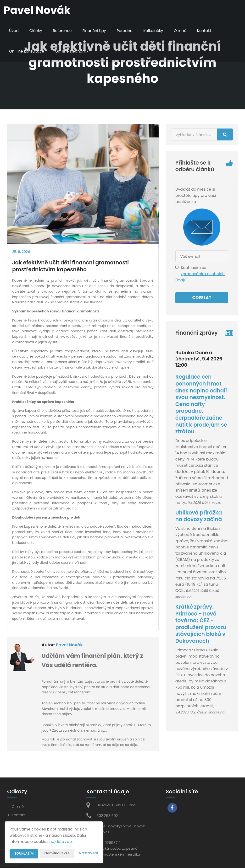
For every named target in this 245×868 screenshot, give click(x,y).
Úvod (14, 31)
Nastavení (89, 853)
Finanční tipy (96, 31)
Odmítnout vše (58, 853)
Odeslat (202, 297)
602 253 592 (107, 816)
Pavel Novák (69, 645)
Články (36, 31)
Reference (63, 31)
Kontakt (207, 31)
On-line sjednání (73, 51)
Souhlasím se (194, 268)
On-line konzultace (27, 51)
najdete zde (61, 842)
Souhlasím (24, 854)
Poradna (127, 31)
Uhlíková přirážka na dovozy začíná (199, 516)
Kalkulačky (156, 31)
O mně (183, 31)
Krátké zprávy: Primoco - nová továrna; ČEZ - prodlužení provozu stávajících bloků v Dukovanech (201, 624)
